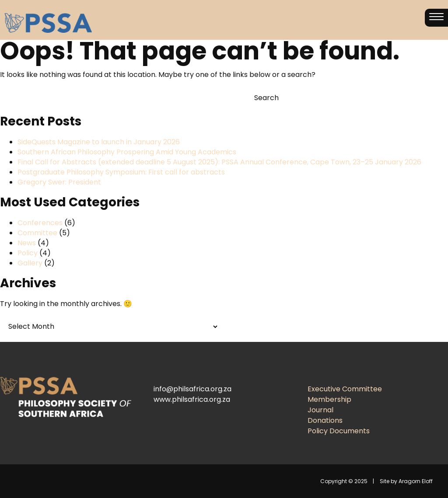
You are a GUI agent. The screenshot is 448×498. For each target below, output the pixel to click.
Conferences (40, 223)
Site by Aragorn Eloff (406, 481)
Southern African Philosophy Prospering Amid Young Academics (127, 152)
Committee (37, 233)
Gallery (30, 263)
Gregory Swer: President (59, 182)
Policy (28, 253)
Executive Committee (345, 389)
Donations (325, 420)
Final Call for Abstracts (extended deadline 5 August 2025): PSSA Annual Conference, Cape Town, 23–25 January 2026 (219, 162)
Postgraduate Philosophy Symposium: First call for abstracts (121, 172)
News (27, 243)
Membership (329, 399)
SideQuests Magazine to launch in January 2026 (99, 142)
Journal (320, 410)
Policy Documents (339, 431)
